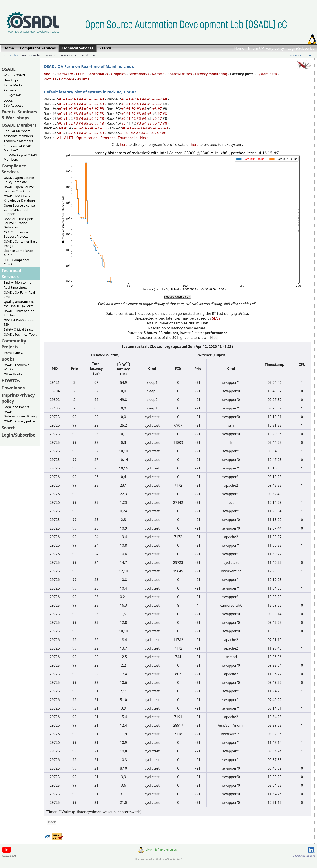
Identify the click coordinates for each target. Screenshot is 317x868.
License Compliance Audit (18, 253)
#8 (102, 99)
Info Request (13, 105)
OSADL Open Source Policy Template (19, 180)
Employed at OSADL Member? (18, 148)
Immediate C (13, 353)
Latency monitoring (211, 74)
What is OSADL (15, 75)
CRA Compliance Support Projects (16, 234)
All (59, 138)
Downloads (13, 388)
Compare (67, 79)
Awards (83, 79)
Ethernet (108, 138)
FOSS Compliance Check (17, 262)
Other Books (13, 374)
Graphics (118, 74)
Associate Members (18, 136)
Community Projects (14, 344)
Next (144, 138)
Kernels (158, 74)
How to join (12, 80)
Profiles (50, 79)
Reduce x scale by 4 (177, 297)
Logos (8, 100)
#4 (81, 99)
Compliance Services (14, 169)
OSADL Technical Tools (20, 334)
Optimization (87, 138)
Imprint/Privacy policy (266, 48)
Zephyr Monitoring (18, 282)
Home (239, 48)
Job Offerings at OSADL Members (21, 157)
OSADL (9, 69)
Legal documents (16, 407)
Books (8, 359)
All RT (69, 138)
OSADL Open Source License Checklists (19, 189)
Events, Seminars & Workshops (19, 115)
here (124, 144)
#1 (66, 99)
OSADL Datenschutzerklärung (20, 414)
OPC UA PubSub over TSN (19, 322)
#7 (97, 99)
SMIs (216, 318)
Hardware (65, 74)
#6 (92, 99)
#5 (87, 99)
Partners (10, 90)
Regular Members (17, 131)
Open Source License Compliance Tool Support (19, 210)
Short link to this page (304, 856)
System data (267, 74)
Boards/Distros (180, 74)
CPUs (80, 74)
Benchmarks (98, 74)
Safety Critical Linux (18, 329)
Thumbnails (128, 138)
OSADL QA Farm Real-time (77, 55)
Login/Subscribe (301, 48)
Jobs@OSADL (13, 95)
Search (9, 428)
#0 (61, 99)
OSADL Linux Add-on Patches (19, 313)
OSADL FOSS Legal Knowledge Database (19, 198)
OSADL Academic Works (16, 367)
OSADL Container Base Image (21, 244)
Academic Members (18, 141)
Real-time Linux (15, 287)
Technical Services (45, 55)
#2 (71, 99)
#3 (76, 99)
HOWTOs (11, 381)
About (49, 74)
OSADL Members (19, 125)
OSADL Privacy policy (19, 421)
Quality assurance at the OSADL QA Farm (19, 304)
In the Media (13, 85)
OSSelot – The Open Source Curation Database (18, 223)
